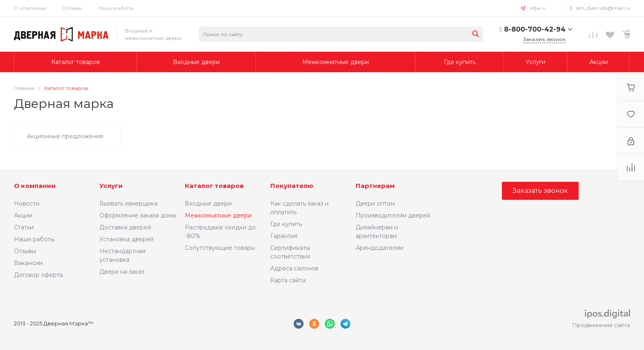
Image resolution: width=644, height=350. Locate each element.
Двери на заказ (122, 272)
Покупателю (292, 186)
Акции (23, 215)
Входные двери (208, 204)
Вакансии (28, 263)
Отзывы (72, 8)
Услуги (111, 186)
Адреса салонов (294, 268)
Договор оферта (38, 275)
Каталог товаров (214, 186)
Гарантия (284, 236)
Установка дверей (126, 239)
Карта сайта (288, 280)
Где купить (286, 224)
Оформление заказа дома (138, 215)
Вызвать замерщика (129, 204)
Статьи (24, 227)
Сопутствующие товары (220, 248)
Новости (27, 204)
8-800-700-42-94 (535, 29)
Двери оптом (375, 204)
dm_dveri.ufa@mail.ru (603, 8)
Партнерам (375, 186)
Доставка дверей (125, 227)
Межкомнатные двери (218, 215)
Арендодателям (379, 248)
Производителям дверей (393, 215)
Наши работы (116, 8)
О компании (30, 8)
